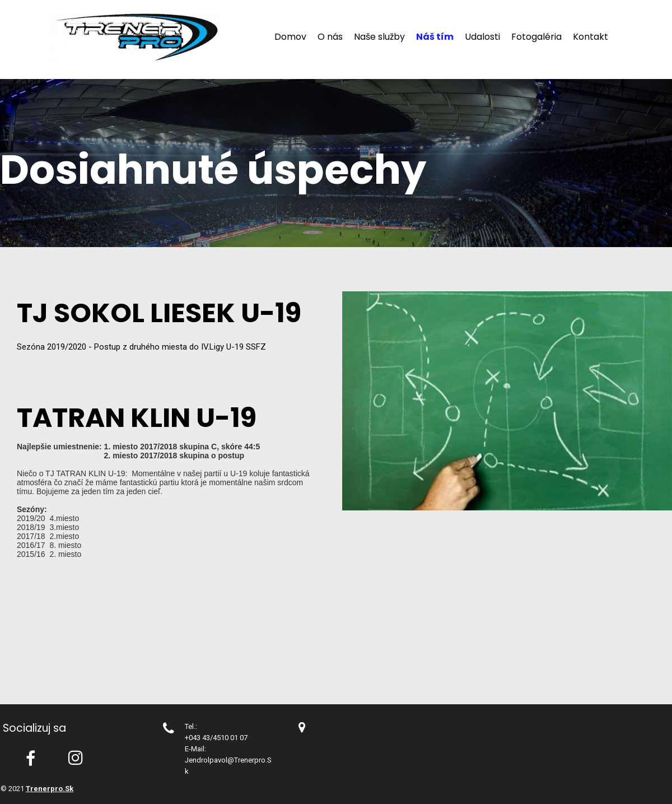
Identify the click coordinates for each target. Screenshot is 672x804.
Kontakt (591, 37)
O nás (330, 37)
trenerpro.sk (50, 789)
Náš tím (435, 37)
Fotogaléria (536, 37)
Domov (290, 37)
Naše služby (379, 37)
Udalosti (482, 37)
